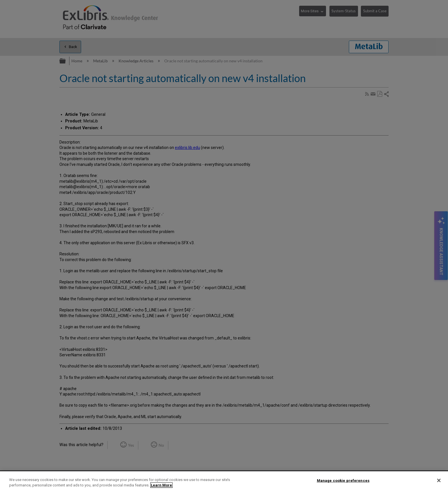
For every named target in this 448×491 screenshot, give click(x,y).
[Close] (439, 480)
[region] (224, 481)
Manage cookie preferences (343, 481)
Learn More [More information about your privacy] (161, 485)
